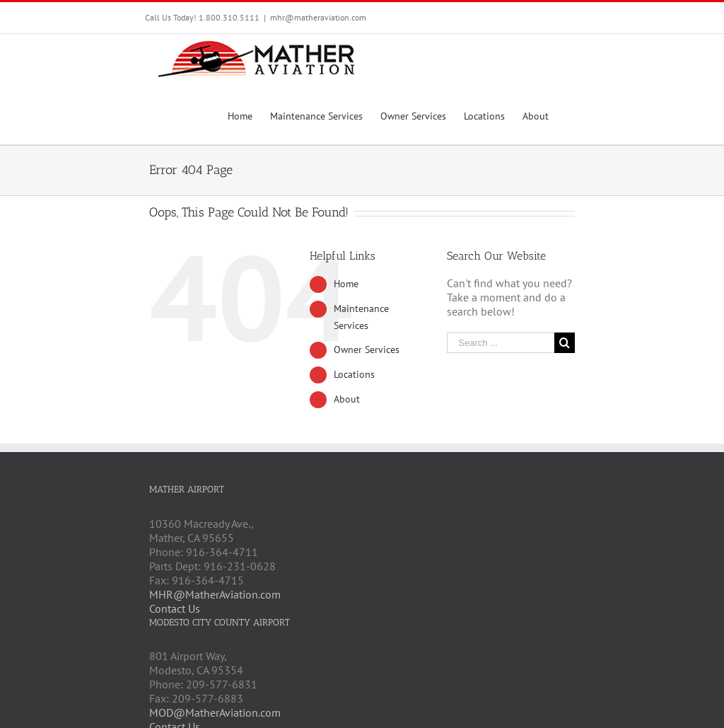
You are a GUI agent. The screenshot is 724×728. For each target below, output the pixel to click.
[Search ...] (501, 343)
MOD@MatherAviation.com (215, 712)
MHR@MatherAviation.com (215, 594)
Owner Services (367, 349)
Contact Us (175, 608)
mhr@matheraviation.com (318, 17)
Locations (354, 374)
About (347, 399)
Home (346, 284)
